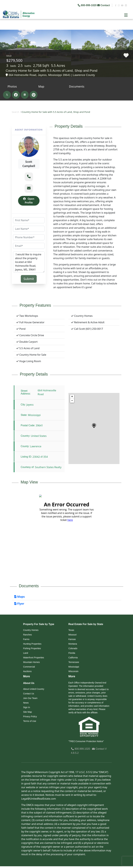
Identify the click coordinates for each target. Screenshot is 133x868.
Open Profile (29, 201)
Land (26, 653)
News (26, 703)
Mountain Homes (31, 662)
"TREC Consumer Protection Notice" (86, 741)
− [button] (72, 401)
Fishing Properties (32, 648)
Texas (71, 630)
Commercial (29, 667)
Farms (26, 639)
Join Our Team (30, 698)
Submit (29, 279)
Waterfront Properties (34, 658)
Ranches (27, 635)
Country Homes (31, 630)
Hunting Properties (32, 644)
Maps (20, 597)
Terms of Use (30, 721)
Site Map (27, 712)
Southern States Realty (48, 467)
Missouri (73, 635)
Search (16, 112)
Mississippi (74, 667)
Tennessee (74, 662)
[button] (29, 176)
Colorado (73, 648)
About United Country (34, 689)
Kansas (72, 639)
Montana (73, 644)
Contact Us (29, 694)
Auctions (27, 671)
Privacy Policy (30, 716)
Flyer (19, 604)
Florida (72, 653)
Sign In (27, 707)
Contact (104, 5)
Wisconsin (74, 671)
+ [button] (72, 397)
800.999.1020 (81, 749)
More (27, 676)
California (73, 658)
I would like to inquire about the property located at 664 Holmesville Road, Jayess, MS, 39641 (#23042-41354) (29, 262)
